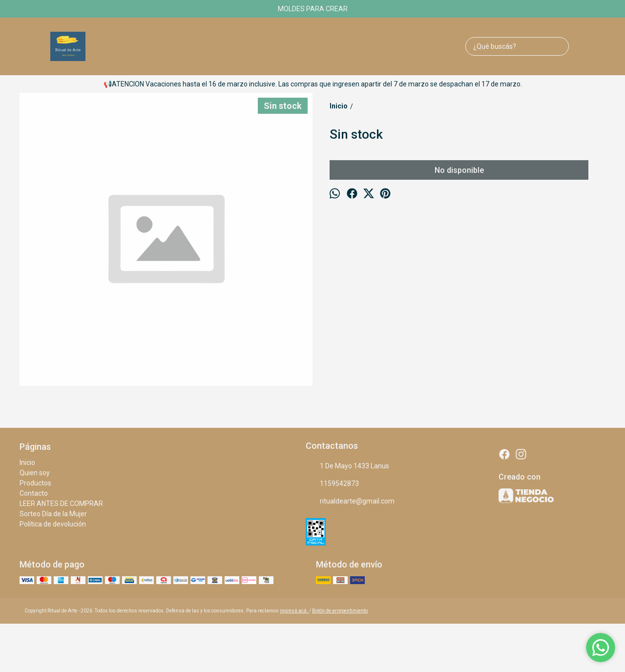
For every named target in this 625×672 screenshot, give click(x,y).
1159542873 (332, 484)
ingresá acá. (294, 611)
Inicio (27, 462)
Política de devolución (53, 524)
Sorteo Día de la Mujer (53, 514)
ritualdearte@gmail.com (350, 502)
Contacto (34, 493)
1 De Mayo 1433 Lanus (347, 466)
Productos (35, 483)
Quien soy (35, 473)
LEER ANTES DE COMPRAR (61, 504)
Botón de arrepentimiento (340, 611)
